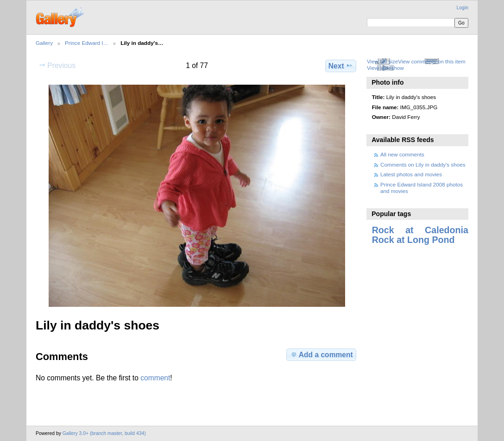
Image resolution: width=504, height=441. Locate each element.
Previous (57, 65)
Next (341, 66)
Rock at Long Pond (413, 240)
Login (463, 8)
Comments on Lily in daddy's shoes (423, 165)
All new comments (402, 154)
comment (155, 378)
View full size (382, 61)
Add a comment (321, 354)
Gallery (44, 43)
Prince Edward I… (87, 43)
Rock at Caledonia (420, 230)
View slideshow (385, 68)
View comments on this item (432, 61)
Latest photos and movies (411, 174)
